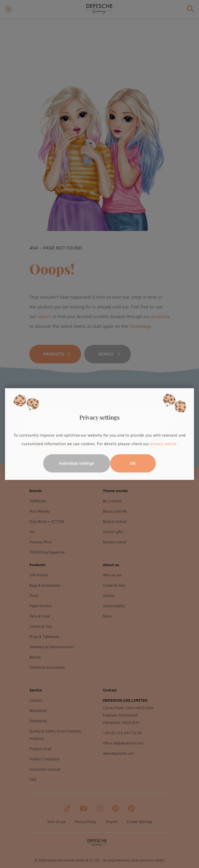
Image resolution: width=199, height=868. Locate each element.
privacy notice (163, 444)
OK (133, 463)
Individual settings (77, 463)
